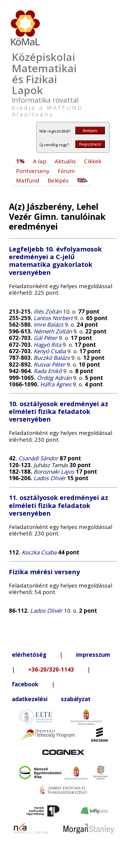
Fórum (66, 171)
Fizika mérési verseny (44, 572)
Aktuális (65, 161)
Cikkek (93, 161)
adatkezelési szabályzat (51, 699)
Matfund (28, 180)
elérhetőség (29, 655)
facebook (25, 684)
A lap (40, 161)
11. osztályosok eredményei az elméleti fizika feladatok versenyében (59, 505)
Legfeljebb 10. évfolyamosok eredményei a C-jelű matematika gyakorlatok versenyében (55, 261)
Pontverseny (33, 171)
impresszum (93, 655)
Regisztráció (90, 144)
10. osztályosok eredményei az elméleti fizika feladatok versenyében (59, 411)
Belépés (90, 131)
